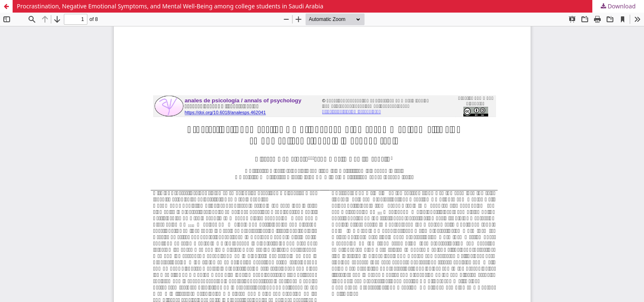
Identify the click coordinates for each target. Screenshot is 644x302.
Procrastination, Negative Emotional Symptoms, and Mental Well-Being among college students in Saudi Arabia (170, 6)
